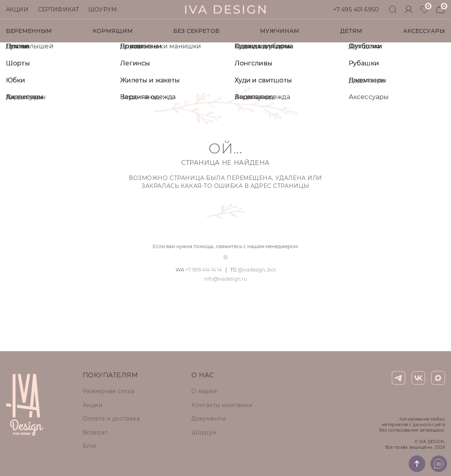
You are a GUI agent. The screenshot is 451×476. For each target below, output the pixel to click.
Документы (209, 419)
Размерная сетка (109, 391)
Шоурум (102, 10)
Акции (17, 10)
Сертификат (58, 10)
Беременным (29, 31)
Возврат (95, 432)
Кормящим (113, 31)
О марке (204, 391)
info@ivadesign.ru (226, 279)
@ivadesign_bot (253, 270)
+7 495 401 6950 (356, 10)
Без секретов (196, 31)
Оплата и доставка (111, 419)
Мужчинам (280, 31)
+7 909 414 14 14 (199, 270)
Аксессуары (424, 31)
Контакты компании (222, 405)
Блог (90, 446)
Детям (351, 31)
